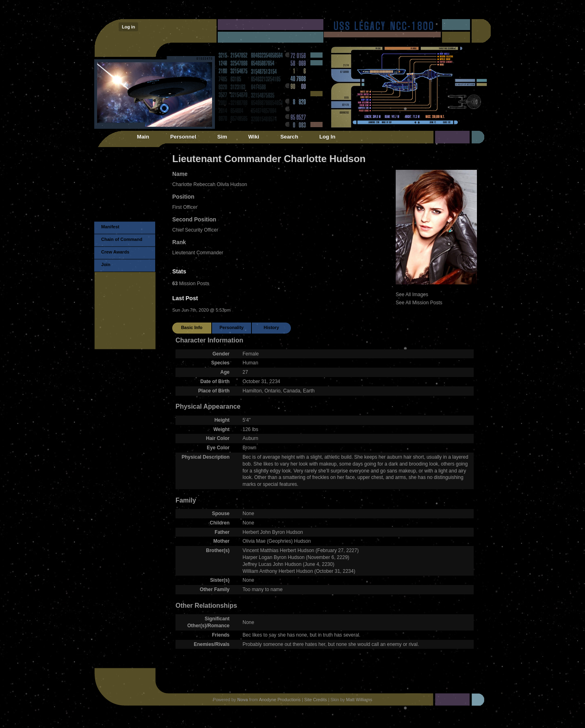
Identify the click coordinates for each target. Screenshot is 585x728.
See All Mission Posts (419, 303)
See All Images (412, 295)
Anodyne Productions (280, 700)
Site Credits (316, 700)
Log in (128, 27)
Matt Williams (359, 700)
